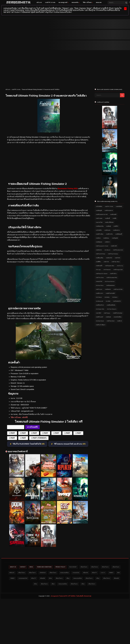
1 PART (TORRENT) (39, 438)
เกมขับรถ (98, 238)
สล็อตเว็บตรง (92, 567)
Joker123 (59, 573)
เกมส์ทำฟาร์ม (109, 234)
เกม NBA (108, 301)
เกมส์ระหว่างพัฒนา (101, 325)
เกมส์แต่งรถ (108, 289)
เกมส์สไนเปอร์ (99, 317)
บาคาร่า (14, 579)
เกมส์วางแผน (99, 218)
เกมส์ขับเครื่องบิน (111, 305)
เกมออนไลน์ (99, 281)
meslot (24, 573)
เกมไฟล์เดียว (99, 206)
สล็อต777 (117, 573)
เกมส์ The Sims (100, 278)
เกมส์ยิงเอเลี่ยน (100, 258)
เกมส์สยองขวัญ (100, 226)
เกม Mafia (107, 297)
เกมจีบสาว (107, 242)
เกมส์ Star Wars (116, 262)
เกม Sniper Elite (100, 309)
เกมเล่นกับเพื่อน (118, 317)
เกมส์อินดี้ (107, 218)
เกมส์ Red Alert (111, 321)
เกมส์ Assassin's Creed (102, 246)
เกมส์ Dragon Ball (118, 270)
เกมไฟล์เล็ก (99, 230)
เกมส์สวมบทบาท (109, 210)
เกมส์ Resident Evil (118, 250)
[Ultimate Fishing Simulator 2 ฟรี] (49, 359)
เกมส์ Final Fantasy (113, 254)
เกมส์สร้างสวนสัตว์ (110, 293)
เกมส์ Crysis (99, 289)
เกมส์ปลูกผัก (115, 238)
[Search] (126, 3)
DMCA (34, 567)
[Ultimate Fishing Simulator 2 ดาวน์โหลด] (49, 302)
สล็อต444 (107, 573)
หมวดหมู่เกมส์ (63, 2)
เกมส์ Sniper (107, 313)
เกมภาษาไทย (99, 222)
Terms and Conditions (48, 567)
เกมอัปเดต (108, 317)
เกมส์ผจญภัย (99, 210)
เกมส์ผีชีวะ (98, 262)
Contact (24, 567)
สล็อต (82, 579)
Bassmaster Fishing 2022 (68, 189)
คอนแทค (99, 2)
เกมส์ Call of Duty (101, 254)
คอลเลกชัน (76, 2)
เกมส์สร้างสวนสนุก (118, 313)
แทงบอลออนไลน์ (51, 579)
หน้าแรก (39, 2)
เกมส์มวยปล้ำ (99, 266)
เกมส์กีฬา (116, 226)
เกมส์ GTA (106, 262)
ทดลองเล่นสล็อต (83, 573)
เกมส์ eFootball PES (112, 278)
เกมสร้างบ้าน (113, 274)
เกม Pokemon (107, 270)
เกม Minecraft (99, 301)
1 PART (12, 433)
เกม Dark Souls (100, 321)
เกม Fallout (99, 297)
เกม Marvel (107, 250)
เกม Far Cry (120, 266)
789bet (23, 579)
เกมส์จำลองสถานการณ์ (102, 214)
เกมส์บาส (119, 321)
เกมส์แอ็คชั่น (119, 206)
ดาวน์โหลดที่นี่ (32, 427)
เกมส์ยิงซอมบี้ (119, 234)
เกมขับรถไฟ (109, 258)
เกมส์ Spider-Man (110, 266)
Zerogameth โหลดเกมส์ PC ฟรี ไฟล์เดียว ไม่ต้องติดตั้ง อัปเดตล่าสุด (71, 597)
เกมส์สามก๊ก (114, 246)
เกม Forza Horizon (110, 281)
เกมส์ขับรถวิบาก (100, 305)
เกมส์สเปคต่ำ (113, 214)
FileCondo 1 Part (16, 427)
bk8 (31, 579)
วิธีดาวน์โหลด (88, 2)
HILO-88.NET (80, 567)
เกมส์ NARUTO (117, 301)
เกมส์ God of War (118, 289)
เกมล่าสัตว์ (98, 313)
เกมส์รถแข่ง (107, 230)
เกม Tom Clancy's (112, 309)
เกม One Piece (100, 285)
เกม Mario (115, 297)
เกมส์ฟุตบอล (99, 242)
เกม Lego (98, 270)
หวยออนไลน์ (96, 573)
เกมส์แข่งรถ (99, 250)
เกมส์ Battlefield (110, 285)
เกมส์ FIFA (117, 258)
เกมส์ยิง (114, 218)
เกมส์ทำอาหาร (99, 293)
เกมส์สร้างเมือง (100, 234)
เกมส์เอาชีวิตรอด (109, 222)
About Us (13, 567)
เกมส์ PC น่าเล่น (50, 2)
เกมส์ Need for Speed (102, 274)
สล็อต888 (73, 579)
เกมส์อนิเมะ (106, 238)
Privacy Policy (66, 567)
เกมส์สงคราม (116, 230)
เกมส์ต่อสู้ (108, 226)
